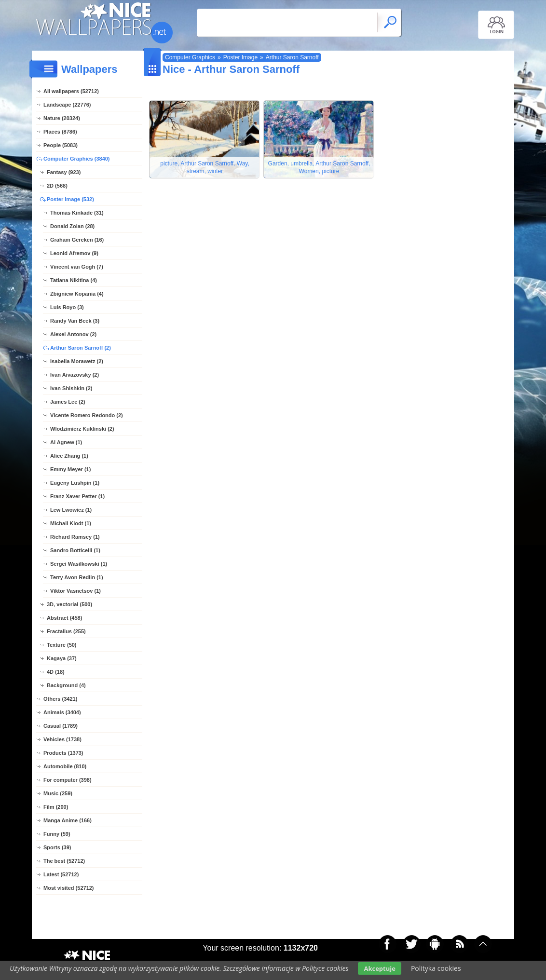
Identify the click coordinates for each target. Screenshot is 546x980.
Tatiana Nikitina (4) (74, 280)
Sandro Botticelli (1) (75, 550)
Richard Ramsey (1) (75, 537)
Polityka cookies (436, 968)
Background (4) (66, 685)
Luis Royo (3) (67, 307)
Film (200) (56, 807)
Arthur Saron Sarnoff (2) (81, 348)
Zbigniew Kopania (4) (77, 294)
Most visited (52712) (69, 888)
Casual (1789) (61, 726)
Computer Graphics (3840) (77, 159)
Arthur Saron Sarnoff (292, 57)
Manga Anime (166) (68, 820)
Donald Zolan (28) (72, 226)
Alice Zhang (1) (69, 456)
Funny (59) (57, 834)
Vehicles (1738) (62, 739)
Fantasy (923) (64, 172)
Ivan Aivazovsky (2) (75, 375)
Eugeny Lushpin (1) (75, 483)
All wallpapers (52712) (71, 91)
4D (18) (56, 672)
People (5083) (61, 145)
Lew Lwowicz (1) (71, 510)
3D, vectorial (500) (69, 604)
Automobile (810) (65, 766)
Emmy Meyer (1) (70, 469)
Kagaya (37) (62, 658)
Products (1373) (63, 753)
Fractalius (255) (66, 631)
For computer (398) (68, 780)
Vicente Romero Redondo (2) (87, 415)
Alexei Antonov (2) (73, 334)
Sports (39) (57, 847)
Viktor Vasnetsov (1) (75, 591)
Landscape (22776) (67, 105)
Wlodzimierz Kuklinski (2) (82, 429)
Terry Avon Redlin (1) (77, 577)
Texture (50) (62, 645)
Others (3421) (60, 699)
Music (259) (58, 793)
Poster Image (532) (70, 199)
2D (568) (57, 186)
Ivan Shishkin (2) (71, 388)
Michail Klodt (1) (71, 523)
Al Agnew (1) (66, 442)
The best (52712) (64, 861)
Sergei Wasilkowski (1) (79, 564)
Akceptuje (379, 968)
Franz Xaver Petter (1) (77, 496)
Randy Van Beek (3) (75, 321)
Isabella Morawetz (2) (77, 361)
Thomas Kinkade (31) (77, 213)
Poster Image (240, 57)
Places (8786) (60, 132)
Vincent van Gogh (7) (77, 267)
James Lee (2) (68, 402)
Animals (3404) (62, 712)
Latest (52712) (61, 874)
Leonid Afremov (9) (74, 253)
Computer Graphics (190, 57)
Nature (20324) (62, 118)
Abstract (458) (64, 618)
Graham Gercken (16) (77, 240)
